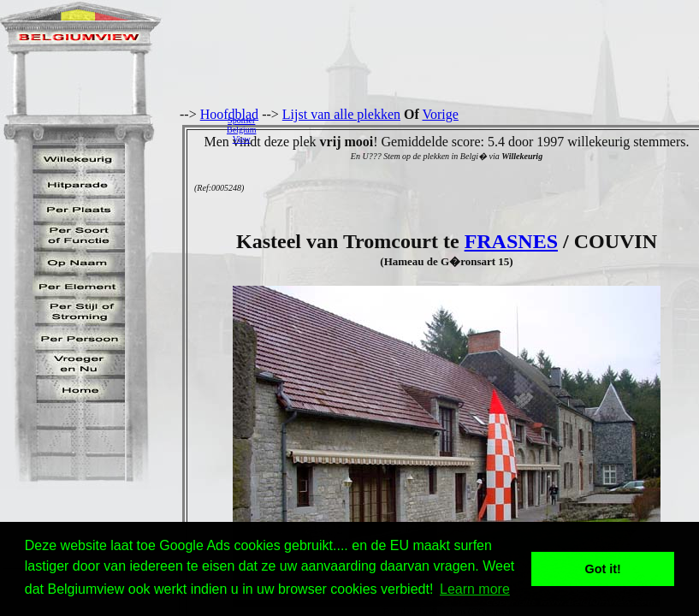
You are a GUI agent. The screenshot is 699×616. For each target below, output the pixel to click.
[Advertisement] (482, 129)
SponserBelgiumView (241, 130)
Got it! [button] (603, 569)
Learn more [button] (475, 589)
